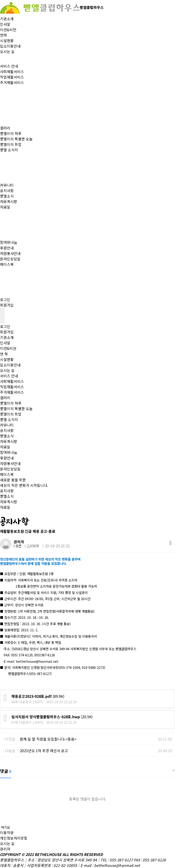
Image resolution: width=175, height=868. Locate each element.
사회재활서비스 (12, 71)
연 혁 (4, 354)
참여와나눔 (9, 242)
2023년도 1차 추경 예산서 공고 (44, 751)
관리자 (5, 849)
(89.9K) (38, 696)
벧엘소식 (7, 196)
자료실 (5, 207)
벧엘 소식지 (9, 150)
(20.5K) (52, 717)
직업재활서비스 (12, 77)
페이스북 (7, 264)
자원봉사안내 (10, 253)
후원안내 (7, 248)
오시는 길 (7, 51)
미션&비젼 (8, 348)
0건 (18, 546)
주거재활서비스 (12, 82)
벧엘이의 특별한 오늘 (16, 139)
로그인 (5, 299)
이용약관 (7, 832)
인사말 (5, 24)
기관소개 (7, 19)
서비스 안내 (9, 66)
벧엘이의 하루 (11, 133)
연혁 (3, 35)
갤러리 (5, 128)
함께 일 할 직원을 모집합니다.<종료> (48, 739)
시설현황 (7, 41)
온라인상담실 (10, 259)
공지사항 (7, 190)
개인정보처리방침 (14, 838)
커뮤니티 (7, 185)
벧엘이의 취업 (11, 144)
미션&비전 (8, 30)
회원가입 (7, 305)
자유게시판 (9, 201)
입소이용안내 (10, 46)
